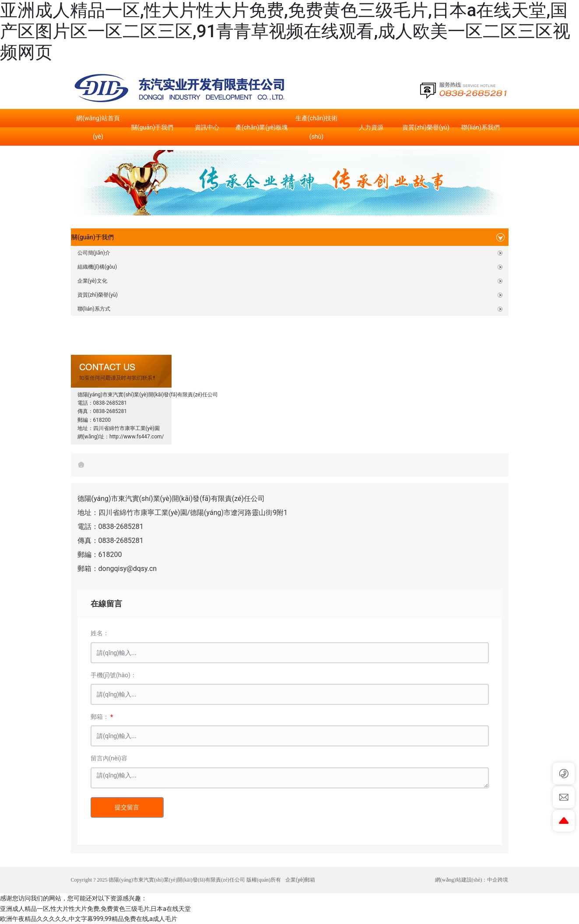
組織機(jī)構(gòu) (97, 267)
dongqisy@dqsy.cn (128, 569)
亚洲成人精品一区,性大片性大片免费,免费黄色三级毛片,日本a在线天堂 (95, 909)
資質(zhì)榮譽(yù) (98, 295)
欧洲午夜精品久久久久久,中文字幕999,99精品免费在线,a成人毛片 (89, 919)
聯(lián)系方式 (94, 309)
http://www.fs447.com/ (137, 437)
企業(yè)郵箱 (300, 880)
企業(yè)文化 (92, 281)
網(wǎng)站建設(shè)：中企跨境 (472, 880)
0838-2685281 (110, 403)
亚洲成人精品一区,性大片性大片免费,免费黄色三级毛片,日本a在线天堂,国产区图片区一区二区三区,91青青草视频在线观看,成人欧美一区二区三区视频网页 (285, 31)
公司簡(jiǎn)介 (94, 253)
